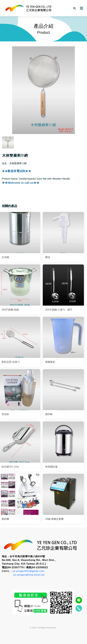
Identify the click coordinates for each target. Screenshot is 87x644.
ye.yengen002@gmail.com (28, 571)
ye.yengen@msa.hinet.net (29, 575)
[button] (75, 8)
